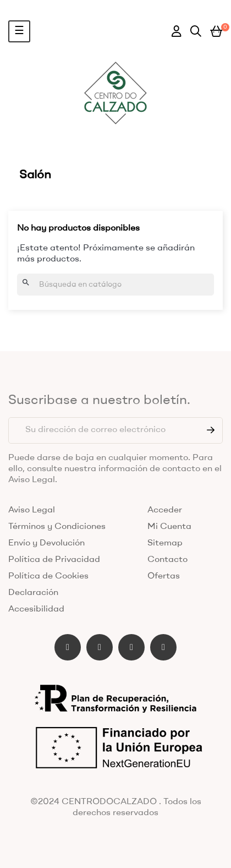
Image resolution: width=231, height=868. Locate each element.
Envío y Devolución (46, 543)
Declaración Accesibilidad (36, 601)
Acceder (165, 510)
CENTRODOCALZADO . (111, 802)
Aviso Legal (32, 510)
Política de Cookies (48, 576)
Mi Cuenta (169, 527)
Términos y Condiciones (57, 527)
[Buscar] (116, 285)
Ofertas (164, 576)
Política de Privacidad (54, 560)
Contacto (167, 560)
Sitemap (165, 543)
